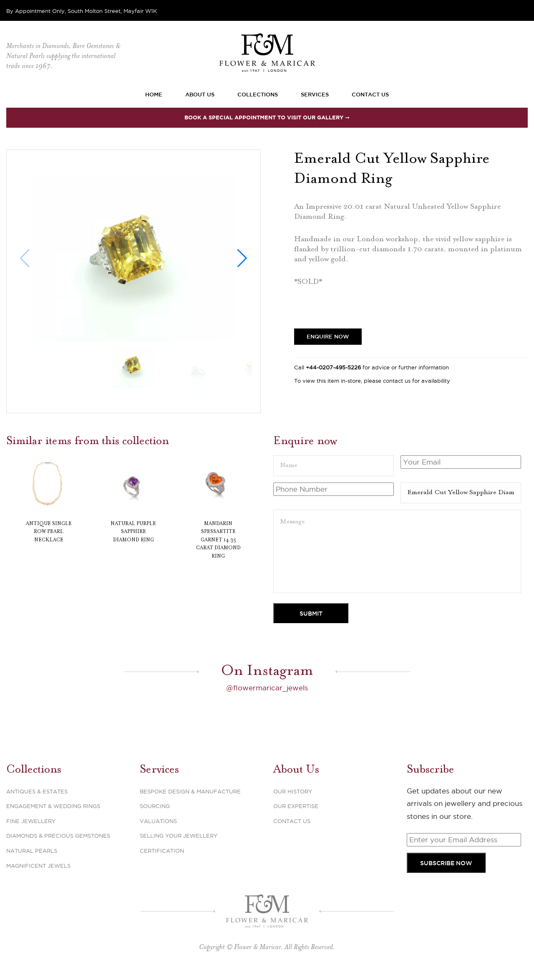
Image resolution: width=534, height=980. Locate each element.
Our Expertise (296, 806)
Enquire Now (328, 336)
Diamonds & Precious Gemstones (58, 835)
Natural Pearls (32, 850)
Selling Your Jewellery (179, 835)
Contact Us (370, 94)
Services (315, 94)
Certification (162, 850)
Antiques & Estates (37, 791)
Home (154, 94)
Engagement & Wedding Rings (53, 806)
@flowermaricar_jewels (267, 687)
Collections (258, 94)
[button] (242, 258)
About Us (200, 94)
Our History (293, 791)
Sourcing (155, 806)
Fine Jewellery (31, 820)
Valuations (158, 820)
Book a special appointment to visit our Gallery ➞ (267, 117)
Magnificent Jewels (38, 865)
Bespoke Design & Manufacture (190, 791)
